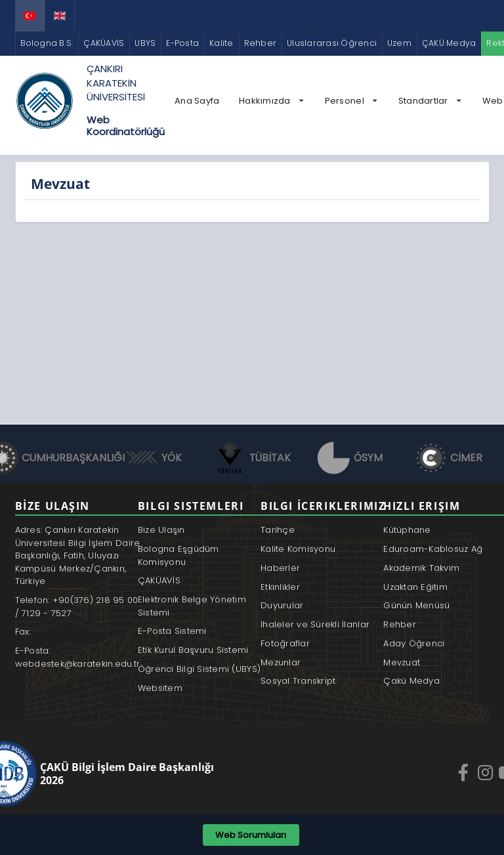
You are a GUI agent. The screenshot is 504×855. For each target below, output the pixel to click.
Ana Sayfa (197, 101)
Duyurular (282, 605)
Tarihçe (278, 530)
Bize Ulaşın (161, 530)
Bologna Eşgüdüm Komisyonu (178, 555)
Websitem (160, 688)
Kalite (221, 43)
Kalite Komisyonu (298, 549)
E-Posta (182, 43)
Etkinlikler (280, 587)
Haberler (280, 568)
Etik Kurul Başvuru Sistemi (193, 650)
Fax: (23, 632)
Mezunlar (281, 662)
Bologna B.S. (47, 43)
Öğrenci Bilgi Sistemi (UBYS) (199, 669)
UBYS (145, 43)
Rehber (260, 43)
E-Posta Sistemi (172, 631)
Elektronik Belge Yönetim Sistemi (192, 606)
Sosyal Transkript (298, 681)
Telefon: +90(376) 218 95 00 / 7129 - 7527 (77, 607)
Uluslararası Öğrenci (332, 43)
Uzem (399, 43)
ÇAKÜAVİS (104, 43)
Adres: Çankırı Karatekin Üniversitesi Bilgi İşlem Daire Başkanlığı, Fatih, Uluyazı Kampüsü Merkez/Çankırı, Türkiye (78, 555)
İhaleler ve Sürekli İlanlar (315, 624)
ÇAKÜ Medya (449, 43)
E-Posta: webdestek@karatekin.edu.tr (78, 657)
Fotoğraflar (285, 643)
